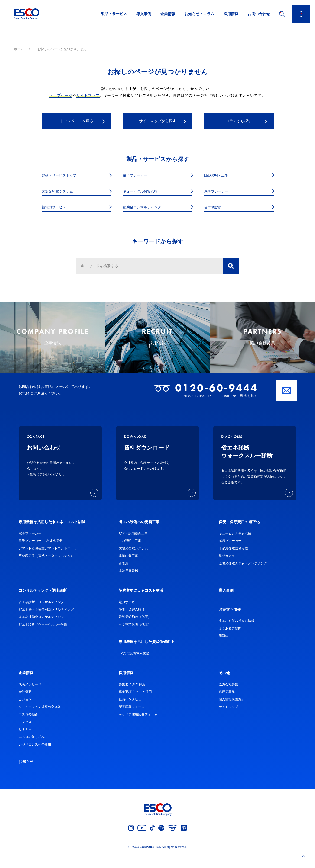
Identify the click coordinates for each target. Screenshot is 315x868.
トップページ (61, 95)
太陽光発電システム (60, 192)
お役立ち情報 (230, 624)
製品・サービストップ (62, 176)
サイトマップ (88, 95)
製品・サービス (114, 14)
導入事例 (144, 14)
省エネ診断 (214, 208)
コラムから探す (239, 121)
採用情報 (231, 14)
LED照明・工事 (219, 176)
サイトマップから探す (158, 121)
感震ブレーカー (219, 192)
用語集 (224, 651)
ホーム (19, 49)
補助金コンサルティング (146, 208)
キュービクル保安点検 (144, 192)
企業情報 (168, 14)
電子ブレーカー (137, 176)
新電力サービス (56, 208)
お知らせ (26, 777)
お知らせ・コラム (199, 14)
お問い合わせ (259, 14)
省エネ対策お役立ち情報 (237, 636)
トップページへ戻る (76, 121)
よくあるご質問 (230, 643)
